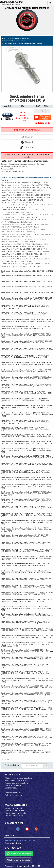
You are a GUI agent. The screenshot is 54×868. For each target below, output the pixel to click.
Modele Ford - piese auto (16, 781)
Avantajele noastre (16, 805)
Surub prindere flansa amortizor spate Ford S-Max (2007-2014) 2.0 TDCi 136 (27, 272)
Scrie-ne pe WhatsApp (19, 854)
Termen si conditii (13, 793)
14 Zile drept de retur (14, 808)
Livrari (8, 790)
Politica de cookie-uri (14, 795)
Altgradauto (12, 775)
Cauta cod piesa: (12, 765)
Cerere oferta (11, 788)
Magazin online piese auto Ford (19, 778)
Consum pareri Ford (14, 785)
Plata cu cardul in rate (14, 811)
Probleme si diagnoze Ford (17, 783)
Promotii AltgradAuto (14, 816)
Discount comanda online (16, 813)
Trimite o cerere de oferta (19, 860)
